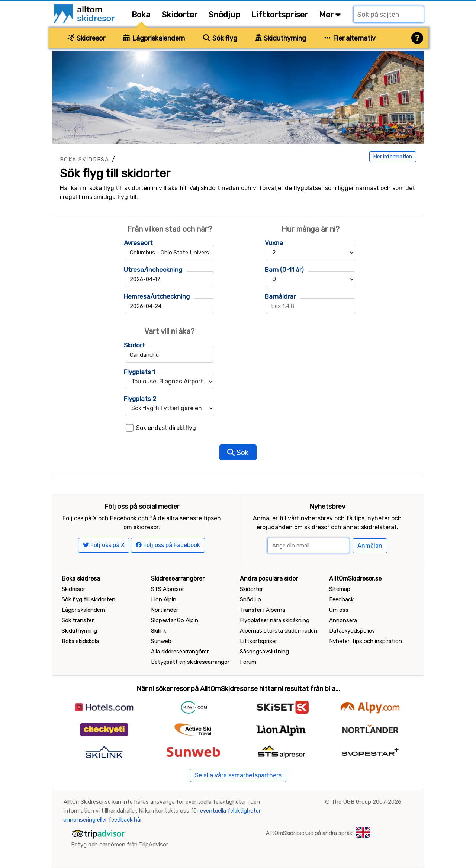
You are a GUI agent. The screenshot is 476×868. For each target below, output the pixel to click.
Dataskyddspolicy (352, 631)
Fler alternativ (350, 38)
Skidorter (180, 15)
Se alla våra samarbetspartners (238, 775)
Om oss (339, 610)
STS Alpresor (168, 589)
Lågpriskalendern (154, 38)
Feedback (341, 599)
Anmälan (370, 546)
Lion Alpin (164, 599)
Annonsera (343, 620)
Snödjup (224, 15)
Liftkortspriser (280, 15)
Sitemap (340, 589)
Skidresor (86, 38)
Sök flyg (220, 38)
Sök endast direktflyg (166, 428)
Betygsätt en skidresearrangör (190, 662)
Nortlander (165, 610)
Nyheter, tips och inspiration (366, 641)
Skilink (159, 631)
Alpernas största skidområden (279, 631)
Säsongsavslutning (264, 652)
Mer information (393, 157)
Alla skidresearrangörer (180, 652)
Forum (248, 662)
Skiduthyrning (281, 38)
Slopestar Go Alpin (175, 620)
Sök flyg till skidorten (89, 599)
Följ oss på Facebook (168, 545)
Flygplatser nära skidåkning (275, 620)
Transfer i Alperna (263, 610)
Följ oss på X (104, 545)
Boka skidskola (80, 641)
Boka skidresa (84, 160)
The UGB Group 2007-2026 (366, 802)
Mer (330, 15)
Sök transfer (78, 620)
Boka (141, 15)
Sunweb (161, 641)
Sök (238, 453)
